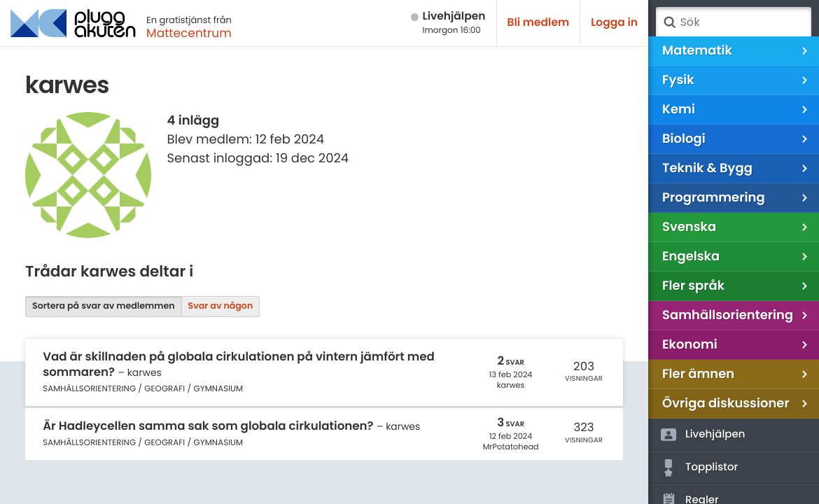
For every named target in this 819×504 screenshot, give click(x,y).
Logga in (614, 23)
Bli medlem (539, 23)
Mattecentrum (189, 33)
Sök (669, 22)
